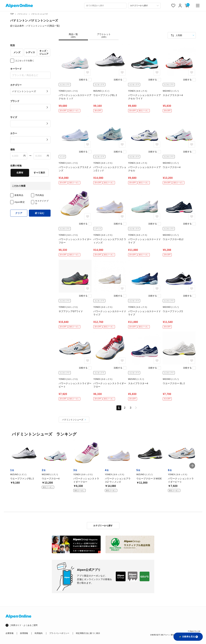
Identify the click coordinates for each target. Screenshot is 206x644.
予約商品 (40, 195)
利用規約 (39, 633)
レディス (30, 52)
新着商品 (19, 195)
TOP (12, 14)
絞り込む (40, 213)
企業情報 (10, 633)
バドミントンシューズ (40, 14)
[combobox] (105, 6)
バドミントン (22, 14)
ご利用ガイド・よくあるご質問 (23, 625)
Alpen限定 (20, 202)
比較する (83, 80)
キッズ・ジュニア (44, 52)
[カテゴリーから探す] (144, 6)
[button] (192, 466)
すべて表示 (39, 173)
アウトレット (104, 36)
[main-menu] (198, 6)
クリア (19, 213)
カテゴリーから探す (103, 526)
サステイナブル (42, 202)
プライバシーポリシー (59, 633)
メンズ (17, 52)
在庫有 (20, 173)
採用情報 (24, 633)
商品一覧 (73, 36)
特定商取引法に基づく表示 (88, 633)
